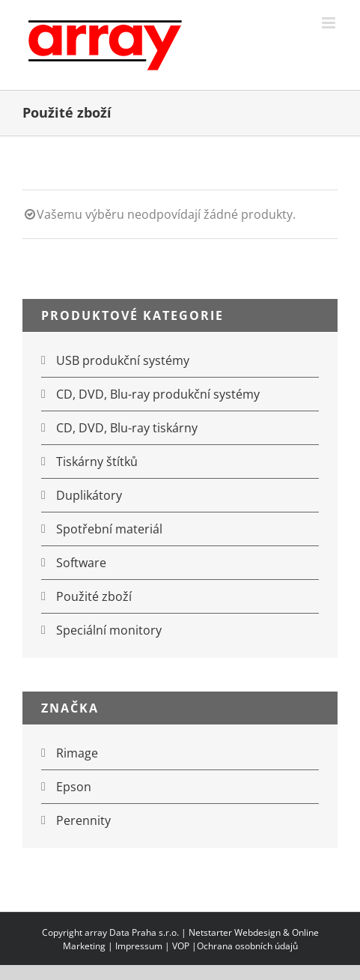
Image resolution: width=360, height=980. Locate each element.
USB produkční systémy (123, 360)
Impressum (139, 946)
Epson (74, 787)
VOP (181, 946)
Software (81, 563)
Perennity (83, 820)
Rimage (77, 753)
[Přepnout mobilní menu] (330, 23)
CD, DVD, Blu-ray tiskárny (127, 428)
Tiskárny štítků (97, 462)
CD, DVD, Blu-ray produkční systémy (158, 394)
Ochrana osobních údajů (247, 946)
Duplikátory (89, 495)
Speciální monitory (109, 630)
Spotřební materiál (109, 529)
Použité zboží (94, 596)
